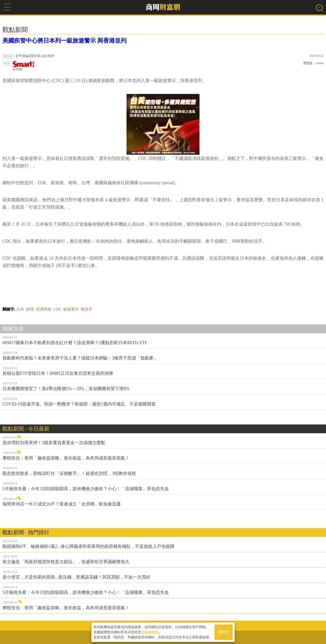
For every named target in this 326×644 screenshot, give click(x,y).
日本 (20, 309)
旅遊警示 (71, 309)
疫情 (30, 309)
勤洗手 (87, 309)
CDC (57, 309)
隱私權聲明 (150, 632)
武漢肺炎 (44, 309)
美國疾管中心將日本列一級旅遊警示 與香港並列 (64, 41)
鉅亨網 (24, 66)
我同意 (224, 632)
